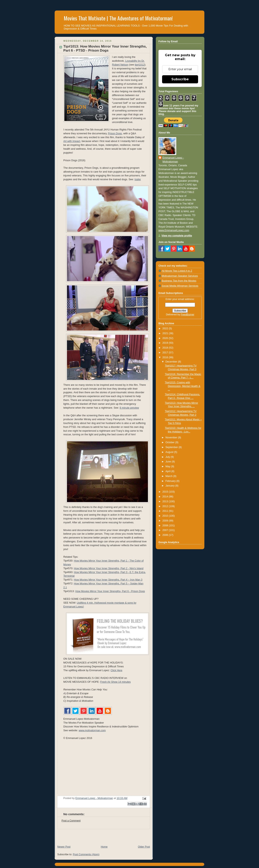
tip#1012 (140, 65)
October (170, 442)
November (172, 438)
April (168, 471)
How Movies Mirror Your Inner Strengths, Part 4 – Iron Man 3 (108, 580)
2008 (166, 526)
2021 (166, 333)
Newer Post (64, 847)
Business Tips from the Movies (179, 281)
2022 (166, 329)
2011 (166, 511)
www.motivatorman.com (92, 730)
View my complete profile (177, 236)
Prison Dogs (115, 134)
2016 (166, 357)
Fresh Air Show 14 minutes (115, 682)
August (170, 452)
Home (104, 847)
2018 (166, 348)
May (168, 466)
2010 (166, 516)
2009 (166, 521)
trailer (138, 179)
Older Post (144, 847)
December (172, 362)
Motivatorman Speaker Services (180, 276)
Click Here (116, 670)
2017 (166, 353)
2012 (166, 506)
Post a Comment (71, 821)
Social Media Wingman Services (180, 286)
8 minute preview (129, 408)
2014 (166, 497)
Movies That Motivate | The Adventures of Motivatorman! (118, 18)
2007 (166, 530)
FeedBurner (188, 315)
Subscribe (180, 79)
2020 (166, 338)
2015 (166, 492)
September (172, 447)
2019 (166, 343)
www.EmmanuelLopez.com (174, 230)
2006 (166, 535)
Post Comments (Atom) (86, 854)
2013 (166, 501)
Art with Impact (72, 141)
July (168, 457)
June (169, 462)
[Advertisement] (102, 835)
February (171, 481)
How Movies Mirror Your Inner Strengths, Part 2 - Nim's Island (109, 568)
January (170, 486)
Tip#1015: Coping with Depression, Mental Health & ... (183, 386)
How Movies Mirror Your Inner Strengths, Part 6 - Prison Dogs (110, 591)
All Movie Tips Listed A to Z (177, 271)
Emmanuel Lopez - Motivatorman (173, 160)
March (169, 476)
